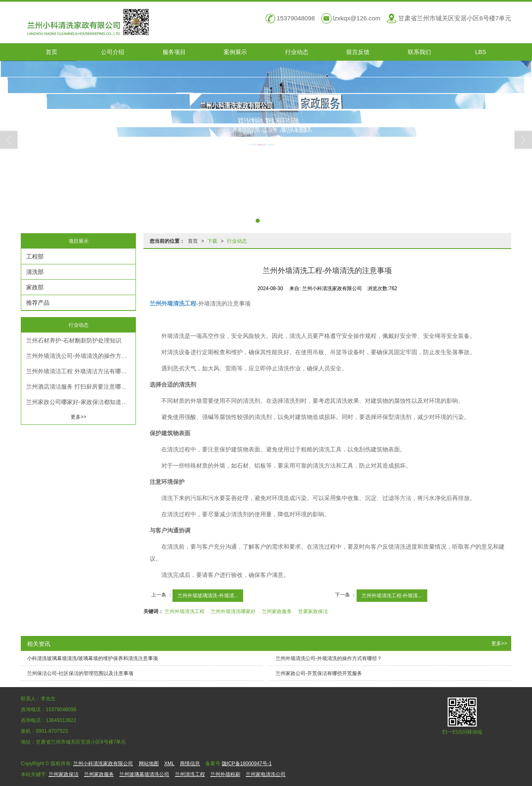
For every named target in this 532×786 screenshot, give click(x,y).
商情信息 (190, 764)
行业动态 (297, 52)
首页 (52, 52)
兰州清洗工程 (190, 774)
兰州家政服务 (277, 611)
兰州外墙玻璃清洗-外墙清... (208, 596)
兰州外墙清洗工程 (185, 611)
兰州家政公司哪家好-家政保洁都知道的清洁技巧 (81, 402)
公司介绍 (113, 52)
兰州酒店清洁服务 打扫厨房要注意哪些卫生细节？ (81, 387)
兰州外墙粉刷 (225, 774)
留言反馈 (358, 52)
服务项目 (174, 52)
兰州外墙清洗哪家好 (233, 611)
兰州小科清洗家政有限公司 (103, 764)
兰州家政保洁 (64, 774)
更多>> (79, 417)
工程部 (35, 256)
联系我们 (419, 52)
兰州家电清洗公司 (266, 774)
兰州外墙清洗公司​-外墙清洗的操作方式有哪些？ (81, 356)
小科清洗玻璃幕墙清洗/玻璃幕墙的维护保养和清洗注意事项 (92, 658)
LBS (480, 52)
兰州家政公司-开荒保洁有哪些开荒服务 (319, 673)
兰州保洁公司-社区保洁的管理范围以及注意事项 (80, 673)
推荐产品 (38, 303)
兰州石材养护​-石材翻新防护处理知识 (74, 340)
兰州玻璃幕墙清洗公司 (144, 774)
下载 (212, 241)
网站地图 (149, 764)
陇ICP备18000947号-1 (247, 764)
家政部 (35, 287)
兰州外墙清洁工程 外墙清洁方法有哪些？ (79, 371)
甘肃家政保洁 (313, 611)
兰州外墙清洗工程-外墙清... (392, 596)
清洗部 (35, 272)
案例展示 (235, 52)
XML (169, 764)
